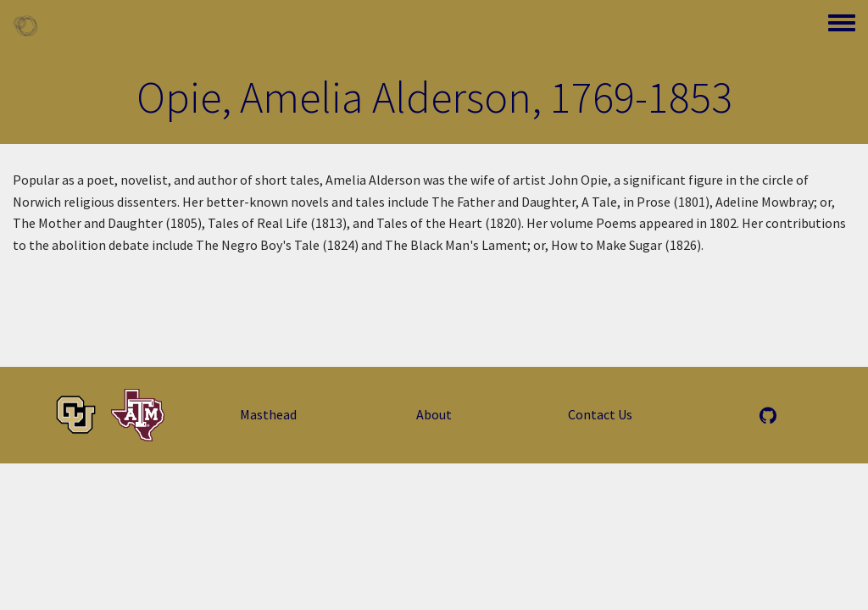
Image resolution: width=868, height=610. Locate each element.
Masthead (268, 414)
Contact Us (600, 414)
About (434, 414)
